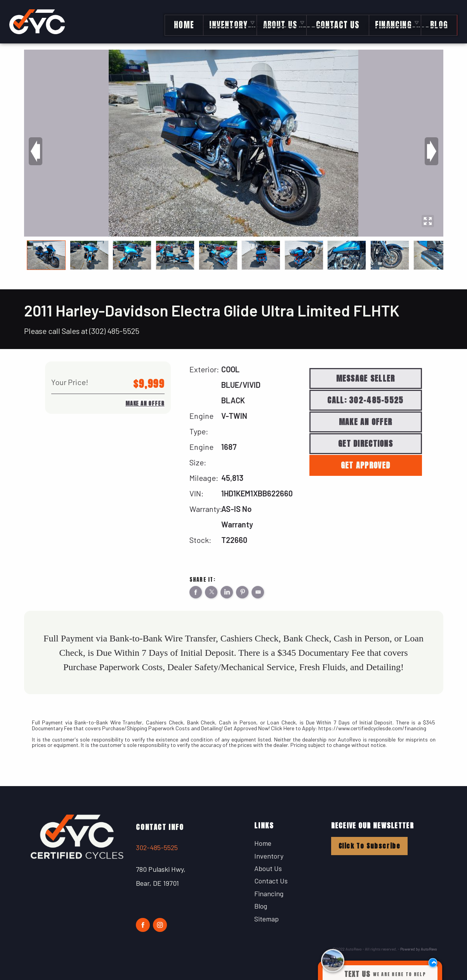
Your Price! (70, 382)
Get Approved (365, 465)
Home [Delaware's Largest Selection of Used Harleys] (179, 22)
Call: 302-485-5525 (365, 400)
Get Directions (365, 443)
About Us (268, 868)
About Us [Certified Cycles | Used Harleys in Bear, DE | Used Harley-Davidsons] (276, 22)
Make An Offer (145, 404)
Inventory (224, 22)
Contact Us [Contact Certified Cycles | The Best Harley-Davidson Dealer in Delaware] (334, 22)
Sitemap (266, 919)
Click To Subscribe (370, 846)
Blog (261, 906)
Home (263, 843)
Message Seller (366, 378)
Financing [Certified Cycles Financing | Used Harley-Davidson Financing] (390, 22)
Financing (269, 894)
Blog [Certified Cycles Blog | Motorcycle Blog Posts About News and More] (436, 22)
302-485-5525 (157, 847)
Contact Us (271, 881)
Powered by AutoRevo (419, 949)
